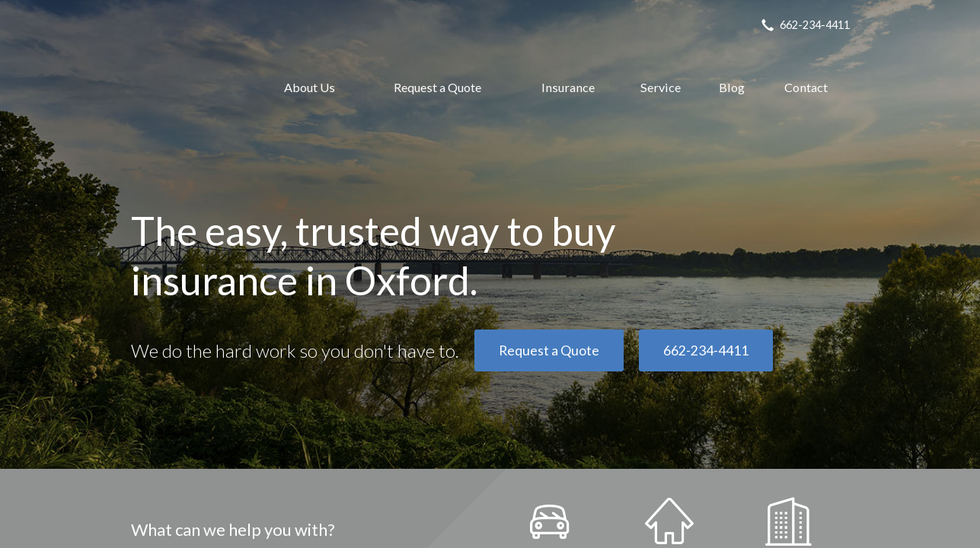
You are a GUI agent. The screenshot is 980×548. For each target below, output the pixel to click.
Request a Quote (437, 87)
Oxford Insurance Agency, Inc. (185, 88)
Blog (732, 87)
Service (661, 87)
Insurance (568, 87)
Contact (806, 87)
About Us (310, 87)
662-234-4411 (706, 350)
